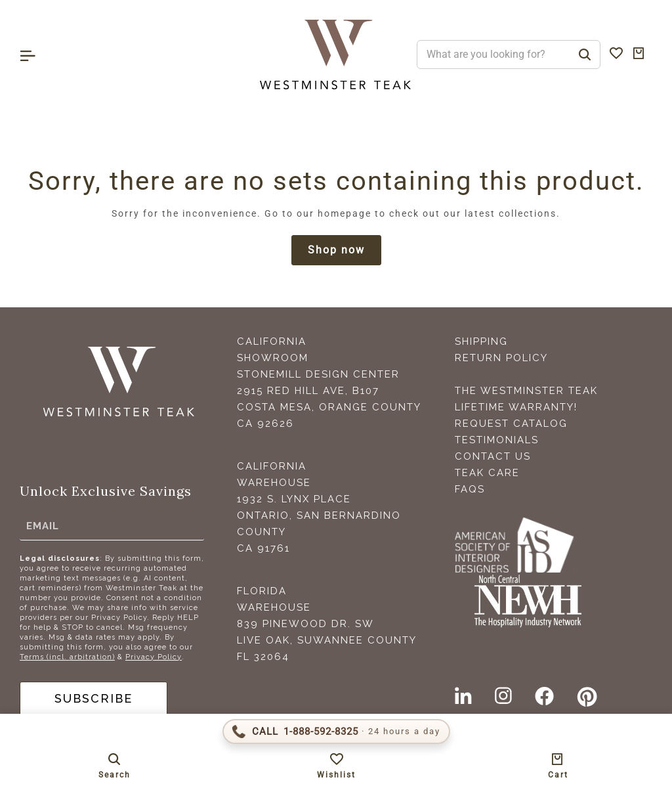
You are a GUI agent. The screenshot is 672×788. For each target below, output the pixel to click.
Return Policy (501, 358)
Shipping (481, 341)
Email (43, 526)
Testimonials (497, 440)
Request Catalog (511, 424)
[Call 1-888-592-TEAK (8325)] (336, 732)
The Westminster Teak (526, 391)
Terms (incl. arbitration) (67, 657)
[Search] (585, 55)
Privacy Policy (154, 657)
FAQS (470, 489)
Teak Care (487, 473)
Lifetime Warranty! (516, 407)
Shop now (336, 250)
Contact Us (493, 456)
